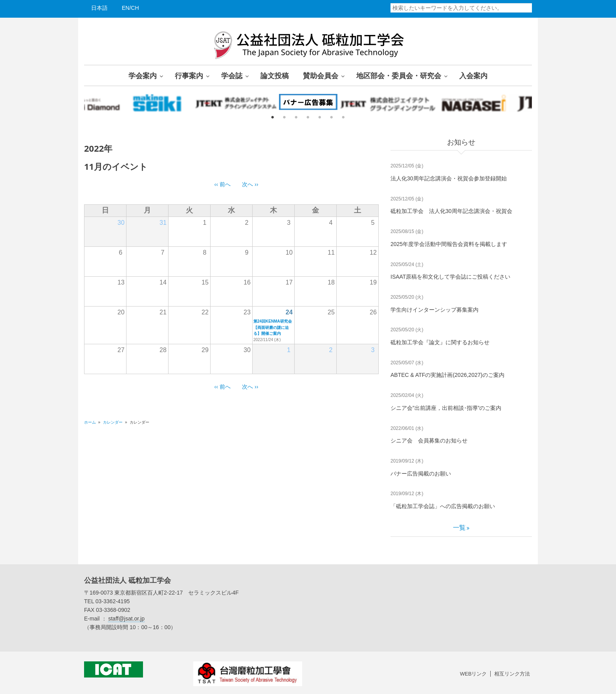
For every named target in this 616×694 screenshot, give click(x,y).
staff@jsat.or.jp (126, 619)
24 (289, 312)
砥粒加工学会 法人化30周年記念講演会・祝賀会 (451, 211)
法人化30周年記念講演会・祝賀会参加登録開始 (449, 178)
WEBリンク (474, 674)
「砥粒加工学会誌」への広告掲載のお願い (443, 506)
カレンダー (113, 422)
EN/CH (130, 8)
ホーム (90, 422)
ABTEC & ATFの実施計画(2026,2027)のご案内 (447, 375)
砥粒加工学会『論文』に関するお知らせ (440, 342)
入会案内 (473, 75)
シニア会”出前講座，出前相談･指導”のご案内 (446, 408)
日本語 (99, 8)
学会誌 (232, 75)
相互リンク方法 (512, 674)
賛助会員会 (321, 75)
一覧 (459, 528)
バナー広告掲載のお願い (421, 474)
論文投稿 (275, 75)
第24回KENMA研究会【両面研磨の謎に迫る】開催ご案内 (273, 327)
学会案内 (143, 75)
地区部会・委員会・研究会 (399, 75)
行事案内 (189, 75)
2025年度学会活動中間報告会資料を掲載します (449, 244)
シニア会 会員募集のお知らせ (429, 441)
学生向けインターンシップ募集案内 (434, 310)
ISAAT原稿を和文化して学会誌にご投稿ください (450, 277)
